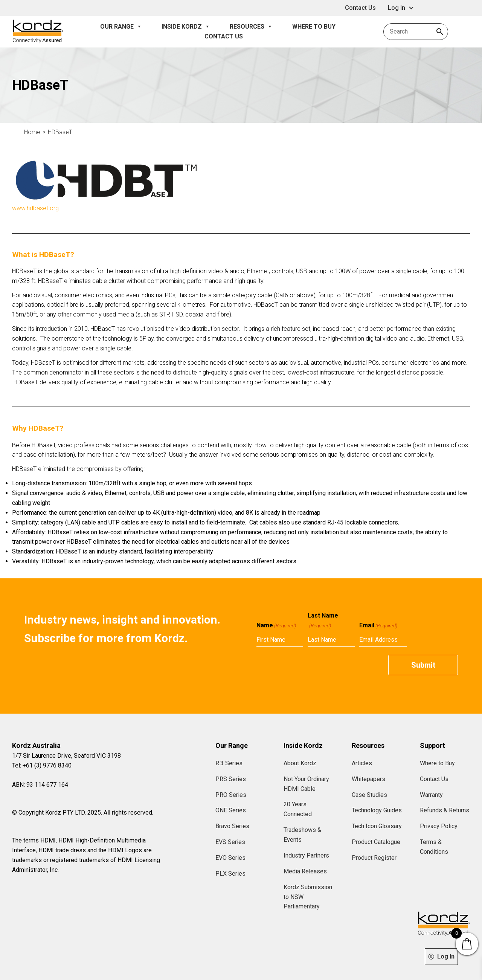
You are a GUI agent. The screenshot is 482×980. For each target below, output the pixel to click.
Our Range (121, 27)
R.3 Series (229, 763)
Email (378, 626)
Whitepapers (368, 779)
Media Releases (305, 871)
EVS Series (230, 842)
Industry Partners (306, 855)
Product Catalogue (376, 842)
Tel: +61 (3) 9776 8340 (42, 765)
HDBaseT (60, 132)
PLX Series (230, 874)
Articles (362, 763)
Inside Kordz (186, 27)
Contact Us (360, 8)
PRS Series (231, 779)
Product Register (374, 858)
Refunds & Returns (445, 810)
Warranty (431, 795)
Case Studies (369, 795)
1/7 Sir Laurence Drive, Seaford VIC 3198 (66, 756)
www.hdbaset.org (35, 208)
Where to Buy (314, 27)
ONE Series (231, 810)
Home (32, 132)
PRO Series (231, 795)
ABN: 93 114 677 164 (40, 785)
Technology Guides (377, 810)
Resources (251, 27)
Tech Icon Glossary (377, 826)
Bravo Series (232, 826)
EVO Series (230, 858)
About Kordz (300, 763)
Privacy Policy (439, 826)
